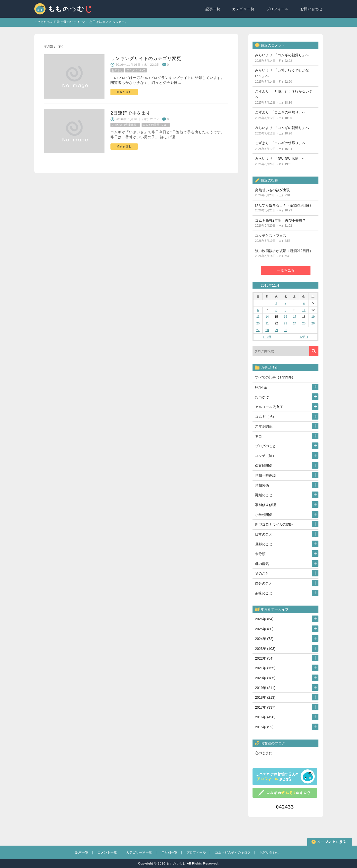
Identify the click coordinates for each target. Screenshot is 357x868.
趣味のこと (264, 593)
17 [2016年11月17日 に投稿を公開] (295, 317)
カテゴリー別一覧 (139, 852)
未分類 (260, 554)
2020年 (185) (265, 678)
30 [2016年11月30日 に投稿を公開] (285, 330)
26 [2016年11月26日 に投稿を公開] (313, 323)
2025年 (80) (264, 629)
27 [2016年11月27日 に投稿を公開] (258, 330)
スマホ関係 (264, 426)
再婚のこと (264, 495)
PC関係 (261, 387)
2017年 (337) (265, 707)
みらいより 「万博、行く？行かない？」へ (282, 76)
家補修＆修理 (265, 505)
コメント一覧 (107, 852)
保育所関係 (264, 466)
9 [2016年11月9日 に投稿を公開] (285, 310)
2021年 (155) (265, 668)
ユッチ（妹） (265, 456)
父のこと (262, 573)
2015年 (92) (264, 727)
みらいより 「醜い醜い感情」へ (280, 161)
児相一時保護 (265, 475)
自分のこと (264, 583)
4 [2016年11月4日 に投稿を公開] (304, 303)
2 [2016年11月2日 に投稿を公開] (285, 303)
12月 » (304, 337)
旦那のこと (264, 544)
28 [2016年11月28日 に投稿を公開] (267, 330)
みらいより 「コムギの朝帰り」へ (282, 58)
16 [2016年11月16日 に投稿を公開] (285, 317)
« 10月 (267, 337)
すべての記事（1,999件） (275, 377)
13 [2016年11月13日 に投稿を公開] (258, 317)
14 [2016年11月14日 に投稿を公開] (267, 317)
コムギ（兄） (265, 417)
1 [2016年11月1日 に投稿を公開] (276, 303)
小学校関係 (264, 515)
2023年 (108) (265, 649)
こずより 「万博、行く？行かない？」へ (285, 97)
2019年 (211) (265, 688)
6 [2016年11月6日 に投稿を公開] (258, 310)
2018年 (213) (265, 697)
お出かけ (262, 397)
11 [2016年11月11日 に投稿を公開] (304, 310)
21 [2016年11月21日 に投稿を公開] (267, 323)
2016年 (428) (265, 717)
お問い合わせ (312, 9)
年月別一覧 (169, 852)
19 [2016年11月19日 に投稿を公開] (313, 317)
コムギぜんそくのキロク (233, 852)
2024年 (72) (264, 639)
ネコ (258, 436)
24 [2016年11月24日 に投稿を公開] (295, 323)
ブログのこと (265, 446)
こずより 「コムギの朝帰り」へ (280, 115)
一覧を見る (286, 270)
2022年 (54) (264, 658)
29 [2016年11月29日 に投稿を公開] (276, 330)
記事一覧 (213, 9)
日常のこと (264, 534)
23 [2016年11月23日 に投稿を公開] (285, 323)
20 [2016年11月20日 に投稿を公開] (258, 323)
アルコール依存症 (269, 407)
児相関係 (262, 485)
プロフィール (278, 9)
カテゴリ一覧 (244, 9)
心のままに (264, 753)
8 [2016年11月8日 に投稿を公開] (276, 310)
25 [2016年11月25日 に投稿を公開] (304, 323)
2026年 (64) (264, 619)
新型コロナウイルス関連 (274, 524)
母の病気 (262, 564)
